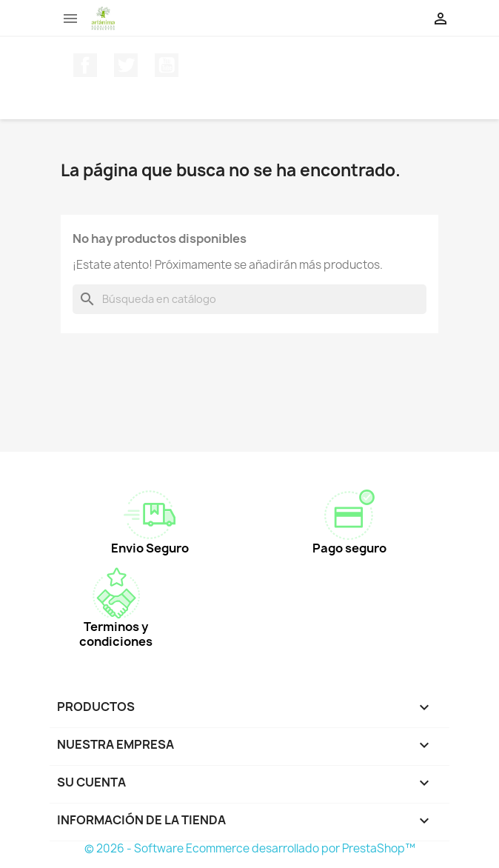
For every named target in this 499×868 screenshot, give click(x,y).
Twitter (126, 65)
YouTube (167, 65)
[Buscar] (249, 299)
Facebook (85, 65)
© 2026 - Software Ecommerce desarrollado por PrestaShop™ (250, 848)
